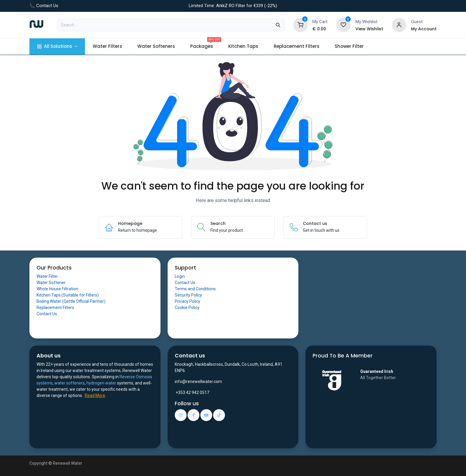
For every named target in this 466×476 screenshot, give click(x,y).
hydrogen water (101, 383)
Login (180, 276)
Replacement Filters (55, 308)
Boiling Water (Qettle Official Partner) (71, 301)
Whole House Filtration (57, 289)
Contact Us (47, 314)
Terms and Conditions (195, 289)
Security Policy (188, 295)
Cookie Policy (187, 308)
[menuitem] (57, 47)
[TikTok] (219, 415)
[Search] (278, 25)
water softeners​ (70, 383)
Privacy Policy (188, 301)
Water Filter (47, 276)
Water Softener (51, 283)
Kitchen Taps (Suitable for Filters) (68, 295)
